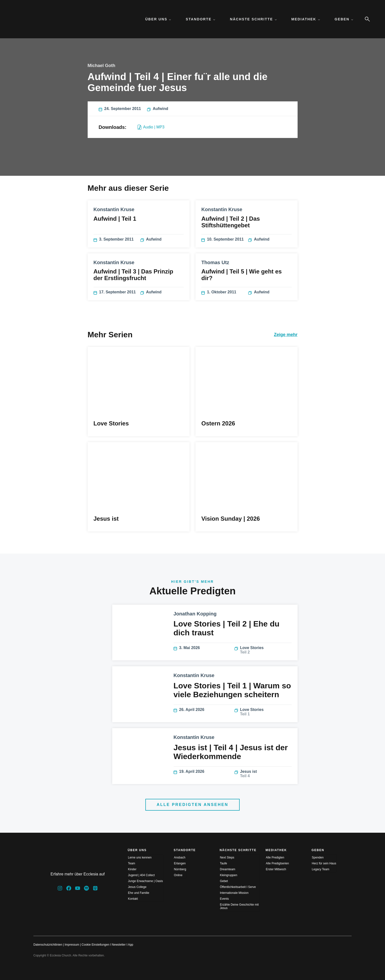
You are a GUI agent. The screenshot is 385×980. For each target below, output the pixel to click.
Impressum (72, 945)
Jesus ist (263, 774)
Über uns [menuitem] (158, 19)
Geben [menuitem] (344, 19)
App (131, 945)
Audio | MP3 (151, 127)
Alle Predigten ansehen (192, 805)
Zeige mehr (286, 335)
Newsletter (119, 945)
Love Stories (263, 650)
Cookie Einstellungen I (96, 945)
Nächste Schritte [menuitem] (253, 19)
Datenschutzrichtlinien (48, 945)
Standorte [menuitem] (200, 19)
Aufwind (158, 109)
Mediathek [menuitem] (306, 19)
